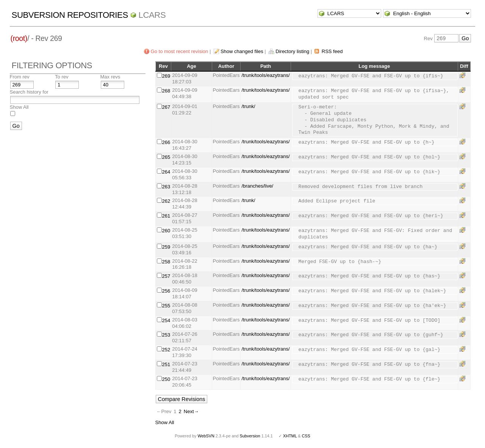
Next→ (191, 411)
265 (166, 157)
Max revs (110, 77)
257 (166, 276)
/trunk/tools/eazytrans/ (265, 75)
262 (166, 201)
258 (166, 262)
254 (166, 320)
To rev (62, 77)
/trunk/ (248, 106)
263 (166, 187)
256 (166, 291)
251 (166, 364)
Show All (19, 107)
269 (166, 76)
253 (166, 335)
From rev (20, 77)
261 (166, 216)
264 (166, 172)
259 (166, 247)
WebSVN (206, 436)
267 (166, 107)
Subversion (250, 436)
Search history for (29, 92)
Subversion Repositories (70, 15)
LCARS (152, 15)
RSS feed (332, 51)
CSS (306, 436)
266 (166, 142)
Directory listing (292, 51)
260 (166, 231)
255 (166, 306)
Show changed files (242, 51)
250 (166, 379)
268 (166, 91)
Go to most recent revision (180, 51)
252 (166, 350)
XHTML (290, 436)
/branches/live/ (257, 186)
